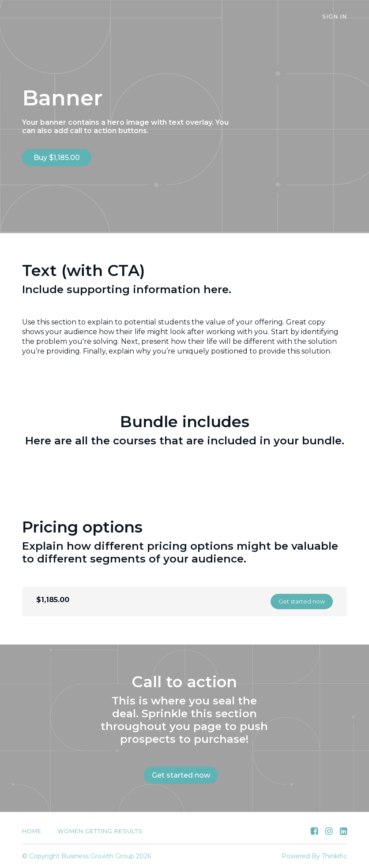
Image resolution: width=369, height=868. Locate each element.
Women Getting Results (100, 831)
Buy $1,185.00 (57, 158)
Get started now (302, 602)
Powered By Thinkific (314, 856)
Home (32, 831)
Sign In (335, 17)
